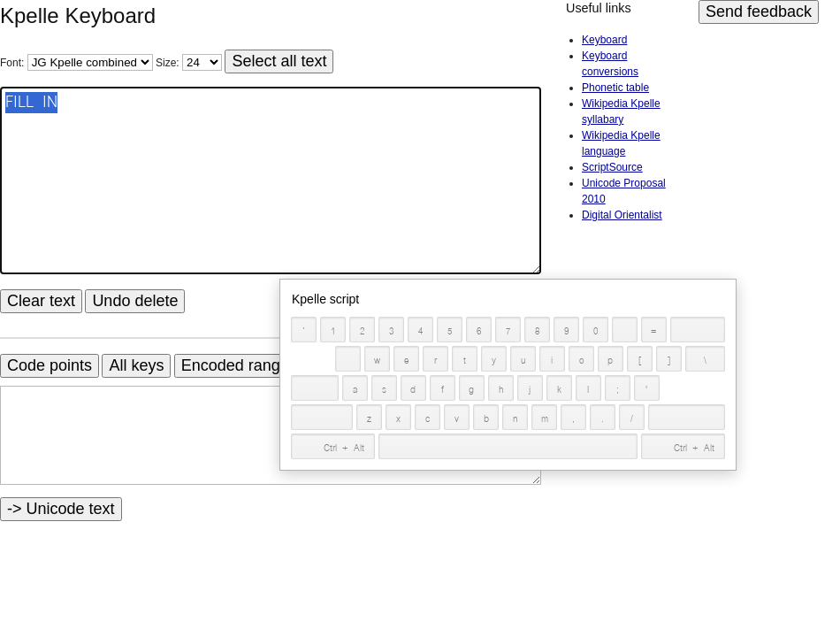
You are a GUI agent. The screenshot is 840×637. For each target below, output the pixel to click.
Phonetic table (615, 88)
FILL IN (271, 180)
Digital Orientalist (622, 215)
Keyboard (604, 40)
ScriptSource (612, 167)
